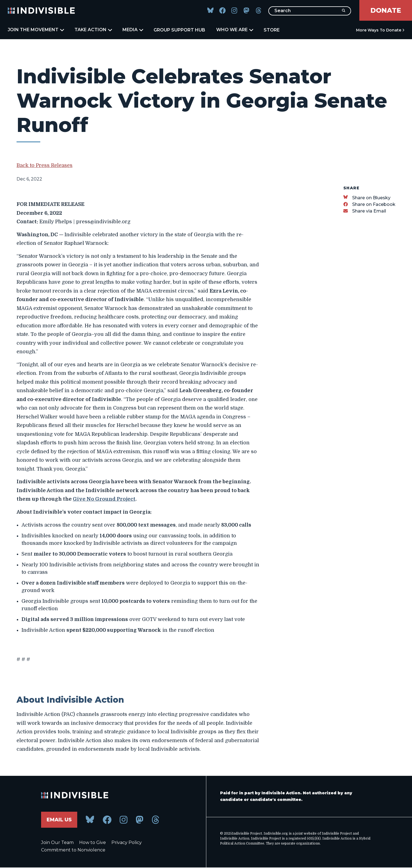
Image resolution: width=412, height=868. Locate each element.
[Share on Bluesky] (367, 198)
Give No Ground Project (104, 499)
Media (133, 30)
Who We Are (234, 30)
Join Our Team (57, 843)
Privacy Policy (127, 843)
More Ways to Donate (379, 30)
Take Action (93, 30)
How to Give (93, 843)
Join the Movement (36, 30)
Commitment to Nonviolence (73, 850)
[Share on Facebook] (369, 204)
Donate (386, 10)
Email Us (59, 820)
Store (272, 30)
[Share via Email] (365, 211)
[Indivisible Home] (41, 10)
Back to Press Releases (45, 165)
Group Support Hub (179, 30)
